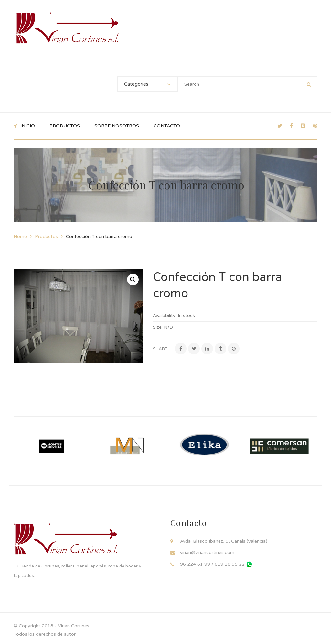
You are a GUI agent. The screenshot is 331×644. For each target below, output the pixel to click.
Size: (158, 327)
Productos (46, 236)
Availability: (165, 316)
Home (20, 236)
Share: (161, 349)
